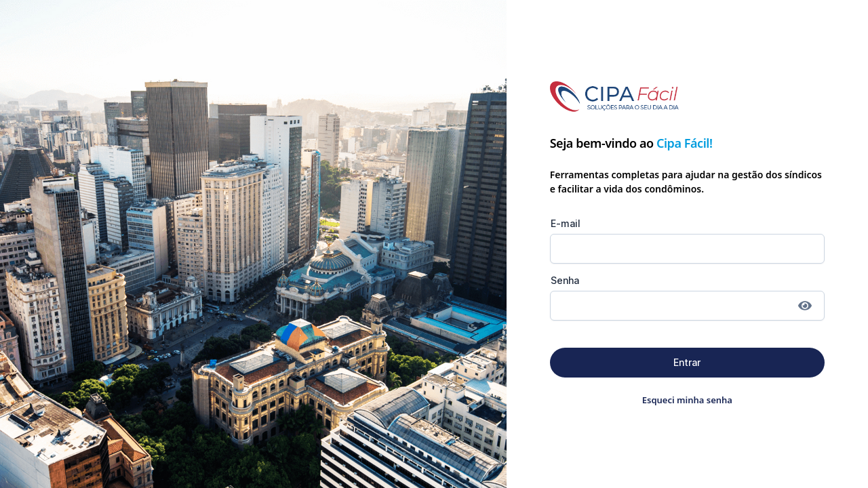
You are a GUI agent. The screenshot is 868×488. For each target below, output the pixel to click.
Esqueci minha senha (687, 400)
